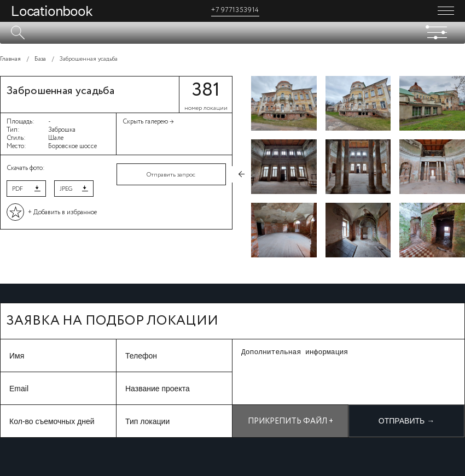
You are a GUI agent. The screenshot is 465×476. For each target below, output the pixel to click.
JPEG (66, 189)
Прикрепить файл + (290, 421)
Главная (10, 59)
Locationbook (52, 11)
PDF (18, 189)
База (40, 59)
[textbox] (233, 33)
